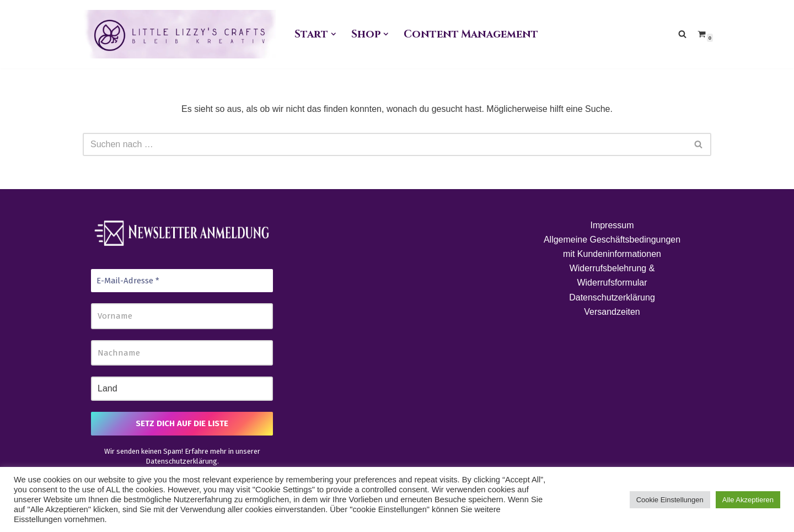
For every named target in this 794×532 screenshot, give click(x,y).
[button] (334, 34)
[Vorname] (182, 316)
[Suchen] (682, 34)
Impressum (612, 225)
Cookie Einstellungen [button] (670, 500)
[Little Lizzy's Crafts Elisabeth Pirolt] (179, 34)
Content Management (471, 34)
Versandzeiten (612, 312)
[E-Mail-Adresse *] (182, 281)
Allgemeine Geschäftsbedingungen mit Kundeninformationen (612, 247)
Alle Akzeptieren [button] (748, 500)
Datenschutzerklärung (181, 461)
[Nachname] (182, 353)
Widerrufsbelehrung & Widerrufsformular (612, 275)
